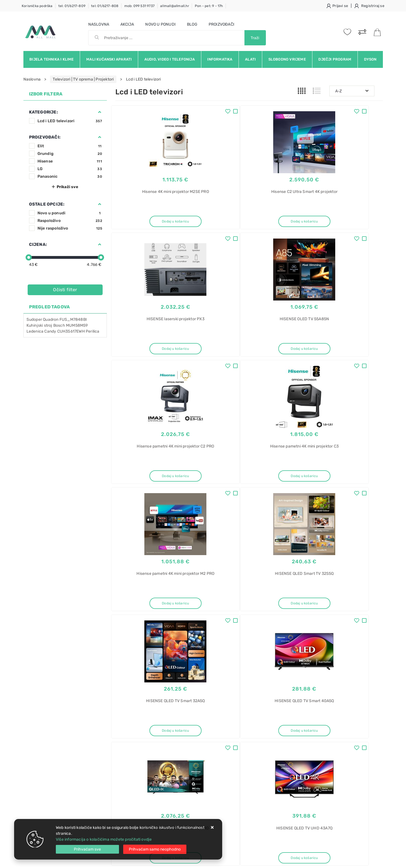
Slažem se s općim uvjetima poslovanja (75, 699)
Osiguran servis (129, 770)
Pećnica (307, 796)
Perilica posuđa (314, 815)
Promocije (181, 762)
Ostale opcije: (47, 204)
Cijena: (38, 244)
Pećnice (307, 786)
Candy (50, 331)
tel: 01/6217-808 (105, 6)
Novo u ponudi (160, 24)
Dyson (370, 59)
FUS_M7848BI (73, 320)
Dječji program (335, 59)
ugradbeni (309, 746)
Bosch (59, 325)
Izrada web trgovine (366, 860)
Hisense (70, 161)
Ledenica (35, 331)
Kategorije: (43, 112)
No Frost (307, 776)
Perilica (93, 331)
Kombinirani (310, 727)
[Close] (87, 849)
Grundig (70, 154)
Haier (304, 756)
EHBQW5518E (312, 766)
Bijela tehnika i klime (51, 59)
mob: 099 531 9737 (139, 6)
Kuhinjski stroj (39, 325)
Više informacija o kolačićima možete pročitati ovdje (104, 839)
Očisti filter (65, 290)
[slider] (29, 257)
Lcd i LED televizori (70, 121)
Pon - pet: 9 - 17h (209, 6)
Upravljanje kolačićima (136, 779)
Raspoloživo (70, 221)
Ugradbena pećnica (317, 806)
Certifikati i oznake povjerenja (199, 770)
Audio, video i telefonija (170, 59)
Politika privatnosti (189, 736)
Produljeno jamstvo (190, 745)
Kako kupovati (128, 745)
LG (70, 169)
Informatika (220, 59)
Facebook (255, 684)
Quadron (51, 320)
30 (262, 636)
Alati (250, 59)
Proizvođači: (45, 137)
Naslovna (99, 24)
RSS (365, 684)
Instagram (314, 684)
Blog (192, 24)
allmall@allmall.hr (175, 6)
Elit (70, 146)
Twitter (284, 684)
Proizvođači (221, 24)
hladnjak (307, 737)
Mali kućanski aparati (109, 59)
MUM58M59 (77, 325)
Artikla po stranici (324, 636)
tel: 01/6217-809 (72, 6)
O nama (179, 728)
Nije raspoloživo (70, 228)
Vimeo (342, 684)
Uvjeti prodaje (128, 728)
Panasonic (70, 176)
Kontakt (122, 736)
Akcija (127, 24)
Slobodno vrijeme (287, 59)
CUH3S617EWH (71, 331)
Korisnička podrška (37, 6)
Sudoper (34, 320)
